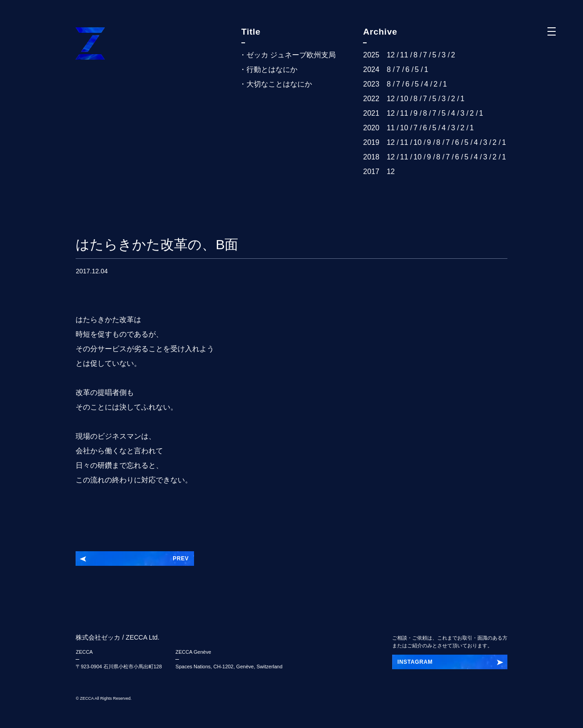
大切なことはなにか (279, 84)
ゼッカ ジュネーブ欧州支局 (291, 55)
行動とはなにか (272, 69)
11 (404, 55)
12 (391, 55)
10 (404, 99)
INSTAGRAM (415, 662)
